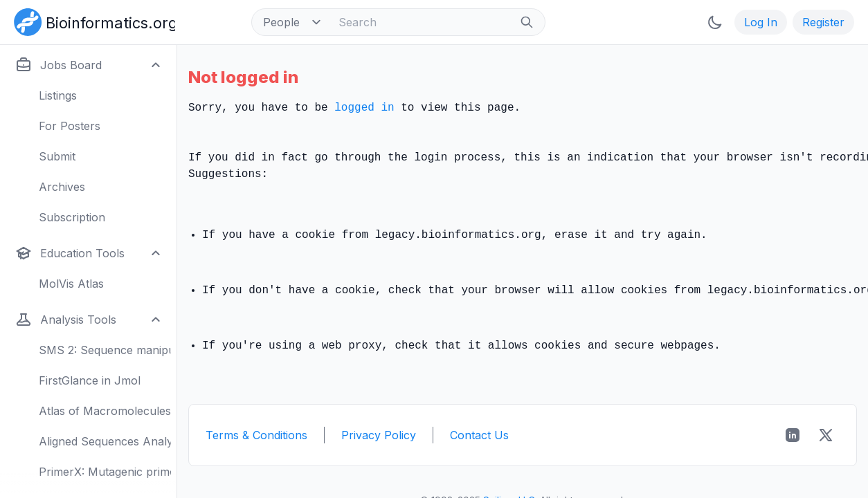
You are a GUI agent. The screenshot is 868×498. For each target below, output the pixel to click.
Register (823, 22)
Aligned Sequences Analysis (105, 441)
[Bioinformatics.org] (92, 21)
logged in (364, 108)
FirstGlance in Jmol (90, 380)
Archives (62, 187)
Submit (57, 156)
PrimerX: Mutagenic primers (105, 472)
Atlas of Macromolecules (105, 411)
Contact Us (479, 435)
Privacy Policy (379, 435)
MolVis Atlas (71, 284)
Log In (761, 22)
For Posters (70, 126)
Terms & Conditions (256, 435)
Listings (58, 95)
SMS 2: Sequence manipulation (105, 350)
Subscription (72, 217)
